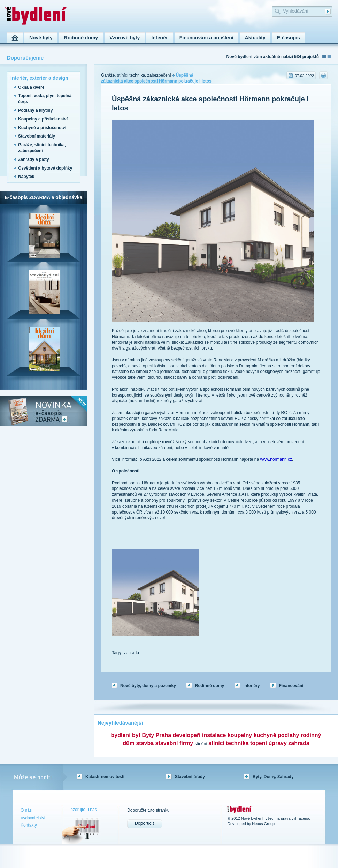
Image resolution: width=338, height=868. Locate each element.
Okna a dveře (31, 87)
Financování (291, 686)
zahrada (131, 653)
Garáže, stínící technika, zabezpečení (136, 75)
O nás (26, 810)
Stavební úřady (190, 777)
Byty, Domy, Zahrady (273, 777)
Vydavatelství (33, 818)
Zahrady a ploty (34, 159)
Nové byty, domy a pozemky (148, 686)
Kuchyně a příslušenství (42, 128)
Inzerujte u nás (83, 810)
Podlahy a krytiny (35, 110)
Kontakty (29, 825)
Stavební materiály (37, 136)
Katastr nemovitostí (105, 777)
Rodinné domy (210, 686)
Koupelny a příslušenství (43, 119)
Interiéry (251, 686)
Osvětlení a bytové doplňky (45, 168)
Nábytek (26, 177)
